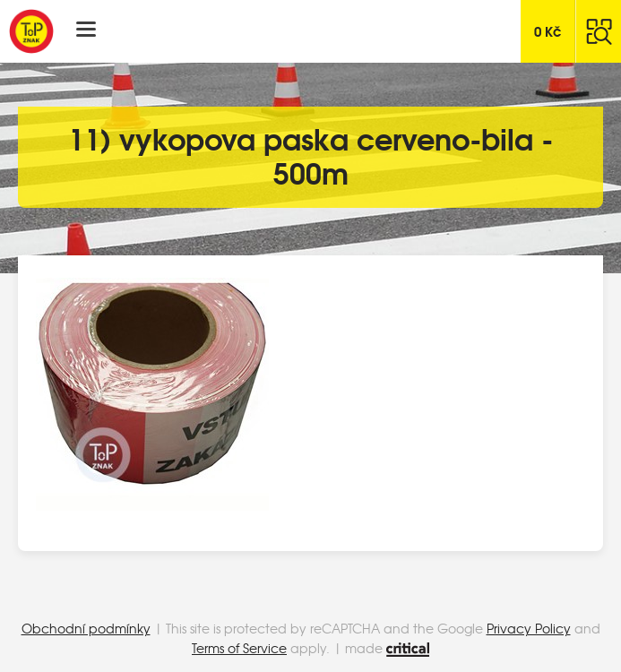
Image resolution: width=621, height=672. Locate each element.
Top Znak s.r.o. (31, 31)
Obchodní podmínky (86, 628)
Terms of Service (239, 648)
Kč (548, 30)
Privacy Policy (529, 628)
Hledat (599, 31)
